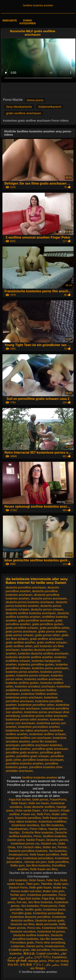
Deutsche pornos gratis (50, 921)
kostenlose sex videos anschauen (27, 730)
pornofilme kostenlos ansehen (25, 763)
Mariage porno (37, 961)
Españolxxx (59, 957)
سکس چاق (52, 965)
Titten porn (32, 884)
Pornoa (63, 847)
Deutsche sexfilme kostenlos (31, 935)
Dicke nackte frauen (28, 811)
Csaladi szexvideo (48, 954)
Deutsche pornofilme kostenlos (28, 851)
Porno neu (34, 928)
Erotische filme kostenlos (38, 833)
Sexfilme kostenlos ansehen (38, 5)
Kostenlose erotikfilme (52, 822)
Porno (37, 836)
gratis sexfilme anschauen (24, 113)
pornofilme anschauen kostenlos (41, 745)
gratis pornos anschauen (21, 631)
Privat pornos (49, 906)
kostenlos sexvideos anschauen (35, 686)
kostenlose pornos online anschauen (44, 716)
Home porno (35, 100)
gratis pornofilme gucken (48, 624)
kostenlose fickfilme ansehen (39, 694)
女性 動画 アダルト (32, 965)
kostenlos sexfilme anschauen (43, 679)
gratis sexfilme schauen (52, 642)
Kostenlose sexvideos (25, 825)
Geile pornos (40, 800)
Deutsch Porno (18, 888)
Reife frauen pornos (55, 818)
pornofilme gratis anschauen (50, 749)
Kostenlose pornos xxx (25, 844)
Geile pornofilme (58, 862)
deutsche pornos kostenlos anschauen (30, 602)
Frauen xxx (28, 814)
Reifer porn (17, 866)
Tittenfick (46, 884)
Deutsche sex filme (22, 924)
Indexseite (10, 21)
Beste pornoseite (47, 924)
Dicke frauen (37, 880)
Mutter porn (61, 884)
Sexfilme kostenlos (55, 836)
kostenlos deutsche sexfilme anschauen (43, 653)
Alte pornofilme (40, 950)
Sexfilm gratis (33, 910)
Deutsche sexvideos (23, 932)
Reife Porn (44, 814)
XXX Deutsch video (29, 847)
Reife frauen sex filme (44, 869)
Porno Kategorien (27, 22)
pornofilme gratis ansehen (22, 752)
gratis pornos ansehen (52, 631)
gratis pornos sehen (48, 635)
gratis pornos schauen (20, 635)
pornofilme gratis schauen (33, 756)
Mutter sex (49, 847)
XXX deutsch (51, 811)
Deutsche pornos (57, 840)
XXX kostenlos (18, 880)
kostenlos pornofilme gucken (36, 664)
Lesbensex (18, 946)
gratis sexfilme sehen (19, 646)
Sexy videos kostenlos (23, 822)
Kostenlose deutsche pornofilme (30, 917)
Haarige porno (57, 829)
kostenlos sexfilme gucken (22, 683)
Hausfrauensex (18, 829)
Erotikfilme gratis (19, 950)
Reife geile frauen (40, 888)
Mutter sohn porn (54, 891)
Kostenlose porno (54, 910)
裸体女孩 (29, 954)
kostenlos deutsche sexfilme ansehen (29, 657)
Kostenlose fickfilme (55, 928)
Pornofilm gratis (22, 913)
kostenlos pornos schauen (33, 675)
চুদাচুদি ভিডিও (43, 957)
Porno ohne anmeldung (50, 943)
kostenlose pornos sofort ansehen (27, 719)
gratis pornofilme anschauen (36, 620)
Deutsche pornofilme (28, 818)
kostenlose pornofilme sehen (36, 705)
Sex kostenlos (58, 851)
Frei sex (22, 902)
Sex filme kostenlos (38, 866)
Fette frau (52, 880)
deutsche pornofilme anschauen (26, 587)
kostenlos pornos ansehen (22, 672)
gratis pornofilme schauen (22, 628)
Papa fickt (48, 899)
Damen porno (16, 840)
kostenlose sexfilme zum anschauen (28, 738)
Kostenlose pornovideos (38, 858)
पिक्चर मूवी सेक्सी (17, 961)
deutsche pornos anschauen (49, 598)
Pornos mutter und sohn (26, 891)
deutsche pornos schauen (47, 609)
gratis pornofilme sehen (55, 628)
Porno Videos (38, 829)
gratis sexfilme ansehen (21, 642)
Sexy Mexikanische (19, 107)
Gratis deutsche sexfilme (39, 807)
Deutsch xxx (49, 844)
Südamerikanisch (50, 107)
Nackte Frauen (35, 840)
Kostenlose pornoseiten (42, 895)
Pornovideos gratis (22, 943)
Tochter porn (18, 895)
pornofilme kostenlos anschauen (43, 760)
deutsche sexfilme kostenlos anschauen (31, 613)
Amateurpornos (18, 855)
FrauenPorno (58, 800)
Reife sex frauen (39, 803)
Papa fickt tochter (20, 800)
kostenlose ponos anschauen (24, 697)
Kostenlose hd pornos (51, 932)
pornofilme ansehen (18, 749)
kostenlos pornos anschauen (50, 668)
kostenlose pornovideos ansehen (39, 727)
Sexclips (15, 833)
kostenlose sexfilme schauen (48, 734)
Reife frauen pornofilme (44, 855)
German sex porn (35, 862)
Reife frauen (19, 803)
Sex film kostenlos (52, 825)
